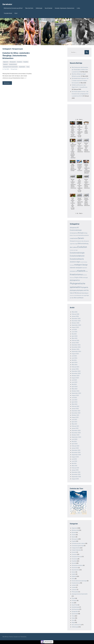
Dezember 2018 (76, 472)
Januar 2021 (75, 428)
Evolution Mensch (77, 557)
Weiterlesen (7, 82)
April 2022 (75, 402)
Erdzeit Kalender (76, 550)
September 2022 (76, 393)
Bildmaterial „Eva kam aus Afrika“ (13, 8)
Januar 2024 (75, 369)
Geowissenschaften (77, 565)
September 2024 (76, 351)
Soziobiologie (76, 607)
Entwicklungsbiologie (78, 546)
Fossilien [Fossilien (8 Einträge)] (82, 262)
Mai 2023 (74, 384)
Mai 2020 (74, 441)
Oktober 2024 (76, 349)
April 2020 (75, 444)
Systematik (22, 66)
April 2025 (75, 336)
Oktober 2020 (76, 435)
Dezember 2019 (76, 450)
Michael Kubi (14, 68)
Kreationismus (13, 64)
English (74, 541)
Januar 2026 (75, 316)
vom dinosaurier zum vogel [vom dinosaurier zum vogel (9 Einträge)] (80, 295)
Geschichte (75, 567)
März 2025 (75, 338)
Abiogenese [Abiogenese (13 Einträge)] (73, 228)
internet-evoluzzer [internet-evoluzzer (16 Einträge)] (76, 268)
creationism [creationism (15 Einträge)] (74, 238)
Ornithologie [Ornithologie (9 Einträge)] (85, 278)
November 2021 (76, 413)
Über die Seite (29, 8)
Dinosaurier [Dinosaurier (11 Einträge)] (73, 241)
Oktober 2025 (76, 323)
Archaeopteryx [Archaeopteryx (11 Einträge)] (74, 233)
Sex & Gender (49, 8)
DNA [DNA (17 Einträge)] (79, 243)
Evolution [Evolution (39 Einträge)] (82, 247)
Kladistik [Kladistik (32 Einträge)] (81, 271)
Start (16, 13)
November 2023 (76, 373)
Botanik (74, 532)
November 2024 (76, 347)
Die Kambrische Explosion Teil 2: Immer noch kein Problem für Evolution (80, 80)
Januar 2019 (75, 470)
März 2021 (74, 424)
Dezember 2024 (76, 345)
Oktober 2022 (76, 391)
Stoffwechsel (76, 609)
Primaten (74, 600)
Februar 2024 (75, 367)
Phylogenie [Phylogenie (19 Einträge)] (84, 287)
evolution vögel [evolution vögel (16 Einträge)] (75, 262)
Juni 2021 (74, 419)
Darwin (74, 537)
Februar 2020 (75, 446)
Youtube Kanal (8, 13)
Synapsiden (75, 611)
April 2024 (75, 362)
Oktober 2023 (76, 376)
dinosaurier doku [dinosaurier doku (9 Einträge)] (80, 241)
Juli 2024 (74, 356)
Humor (74, 572)
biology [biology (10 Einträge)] (86, 233)
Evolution (20, 61)
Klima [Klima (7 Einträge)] (87, 271)
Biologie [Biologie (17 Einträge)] (81, 233)
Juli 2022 (74, 397)
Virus (73, 620)
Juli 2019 (74, 459)
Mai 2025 (74, 334)
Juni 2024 (75, 358)
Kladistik (5, 64)
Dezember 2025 (76, 318)
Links (78, 8)
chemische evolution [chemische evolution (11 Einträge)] (83, 235)
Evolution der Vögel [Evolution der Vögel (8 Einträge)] (74, 250)
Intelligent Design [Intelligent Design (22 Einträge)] (81, 265)
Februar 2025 (75, 340)
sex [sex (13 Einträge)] (80, 293)
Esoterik (74, 552)
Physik (74, 598)
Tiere (28, 66)
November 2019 (76, 452)
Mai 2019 (74, 463)
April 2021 (74, 422)
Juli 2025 (74, 329)
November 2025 (76, 321)
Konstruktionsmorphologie (79, 581)
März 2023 (75, 389)
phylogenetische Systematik (10, 66)
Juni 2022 (75, 400)
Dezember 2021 (76, 411)
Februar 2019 (75, 468)
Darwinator (9, 4)
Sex (73, 603)
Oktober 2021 (75, 415)
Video (73, 618)
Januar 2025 (75, 343)
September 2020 (76, 437)
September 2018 (76, 477)
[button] (81, 119)
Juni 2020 (75, 439)
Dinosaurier (13, 61)
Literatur (74, 589)
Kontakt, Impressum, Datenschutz (65, 8)
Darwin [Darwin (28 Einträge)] (81, 238)
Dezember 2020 (76, 430)
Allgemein (6, 61)
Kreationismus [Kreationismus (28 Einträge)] (76, 274)
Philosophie (75, 592)
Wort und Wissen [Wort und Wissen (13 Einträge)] (79, 298)
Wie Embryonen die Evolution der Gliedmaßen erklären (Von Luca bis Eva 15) (80, 70)
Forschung (75, 559)
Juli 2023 (74, 380)
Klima (73, 578)
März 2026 (75, 312)
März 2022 (75, 404)
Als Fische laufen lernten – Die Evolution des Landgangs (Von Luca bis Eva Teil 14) (80, 94)
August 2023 (75, 378)
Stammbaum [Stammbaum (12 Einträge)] (85, 293)
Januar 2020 (75, 448)
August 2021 (75, 417)
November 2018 (76, 474)
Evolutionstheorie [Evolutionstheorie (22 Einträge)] (77, 259)
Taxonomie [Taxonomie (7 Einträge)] (72, 295)
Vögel (73, 622)
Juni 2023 (74, 382)
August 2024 (75, 354)
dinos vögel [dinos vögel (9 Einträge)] (75, 244)
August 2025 (75, 327)
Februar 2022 (75, 406)
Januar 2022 (75, 408)
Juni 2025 (74, 332)
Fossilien (26, 61)
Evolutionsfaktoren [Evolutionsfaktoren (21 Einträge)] (77, 256)
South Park (75, 605)
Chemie (74, 535)
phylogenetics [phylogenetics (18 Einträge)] (75, 280)
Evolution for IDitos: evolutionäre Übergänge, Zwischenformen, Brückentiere (15, 55)
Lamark (74, 587)
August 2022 (75, 395)
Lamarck (74, 585)
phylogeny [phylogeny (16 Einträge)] (73, 290)
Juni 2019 (74, 461)
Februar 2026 (75, 314)
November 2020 (76, 433)
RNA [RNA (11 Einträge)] (78, 293)
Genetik (74, 563)
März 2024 (75, 365)
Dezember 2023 (76, 371)
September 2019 (76, 455)
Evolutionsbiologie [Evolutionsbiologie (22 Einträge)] (77, 253)
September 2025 (76, 325)
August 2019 (75, 457)
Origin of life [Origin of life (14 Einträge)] (78, 277)
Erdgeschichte (76, 548)
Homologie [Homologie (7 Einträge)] (72, 265)
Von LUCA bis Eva (77, 625)
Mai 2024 (74, 360)
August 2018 (75, 479)
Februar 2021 (75, 426)
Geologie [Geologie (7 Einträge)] (85, 262)
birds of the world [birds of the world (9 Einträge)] (74, 235)
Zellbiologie (39, 8)
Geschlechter (76, 570)
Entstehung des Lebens (78, 543)
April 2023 (75, 387)
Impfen (74, 574)
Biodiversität (75, 530)
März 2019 (74, 466)
